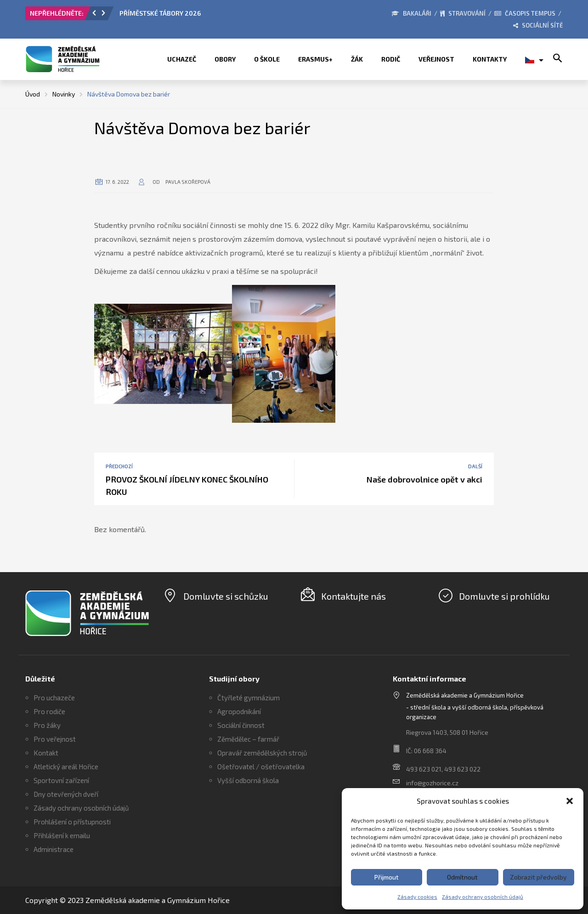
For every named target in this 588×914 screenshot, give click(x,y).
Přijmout (387, 877)
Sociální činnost (241, 725)
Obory (225, 59)
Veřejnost (436, 59)
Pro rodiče (49, 711)
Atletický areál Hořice (66, 766)
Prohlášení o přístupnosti (72, 822)
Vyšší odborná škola (248, 780)
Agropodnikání (239, 711)
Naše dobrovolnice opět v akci (424, 479)
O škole (267, 59)
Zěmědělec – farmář (248, 739)
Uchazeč (182, 59)
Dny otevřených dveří (66, 794)
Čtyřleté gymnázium (249, 698)
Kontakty (490, 59)
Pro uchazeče (54, 698)
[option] (223, 16)
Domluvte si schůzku (226, 596)
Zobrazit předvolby (538, 877)
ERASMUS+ (315, 59)
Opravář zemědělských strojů (262, 753)
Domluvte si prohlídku (504, 596)
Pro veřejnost (55, 739)
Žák (357, 59)
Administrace (54, 849)
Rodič (391, 59)
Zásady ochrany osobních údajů (483, 897)
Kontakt (46, 753)
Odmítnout (462, 877)
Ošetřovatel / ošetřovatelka (261, 766)
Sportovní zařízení (61, 780)
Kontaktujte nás (353, 596)
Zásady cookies (417, 897)
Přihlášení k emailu (62, 835)
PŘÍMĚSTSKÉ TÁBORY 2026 (160, 13)
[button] (570, 801)
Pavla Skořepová (188, 182)
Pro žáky (47, 725)
